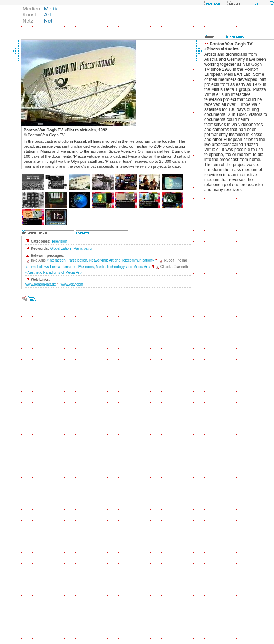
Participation (84, 248)
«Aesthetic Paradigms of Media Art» (54, 272)
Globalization (61, 248)
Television (59, 241)
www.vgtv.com (72, 284)
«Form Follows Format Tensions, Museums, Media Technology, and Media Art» (88, 267)
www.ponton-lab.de (41, 284)
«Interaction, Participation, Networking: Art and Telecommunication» (100, 260)
